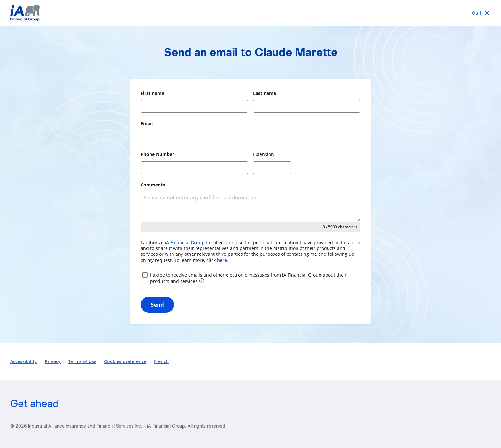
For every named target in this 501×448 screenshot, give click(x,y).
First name (152, 93)
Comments (153, 185)
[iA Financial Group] (250, 13)
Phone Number (157, 154)
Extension (263, 154)
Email (147, 123)
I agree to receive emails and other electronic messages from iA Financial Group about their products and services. (244, 278)
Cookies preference (125, 361)
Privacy (53, 361)
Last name (265, 93)
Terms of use (82, 361)
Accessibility (24, 361)
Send (157, 304)
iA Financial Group (185, 243)
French (161, 361)
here (222, 260)
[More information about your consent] (202, 281)
